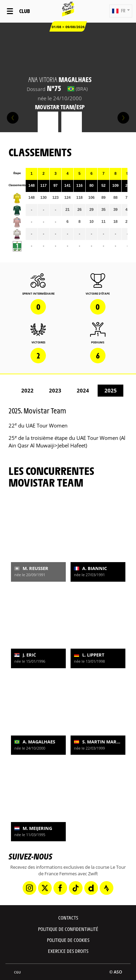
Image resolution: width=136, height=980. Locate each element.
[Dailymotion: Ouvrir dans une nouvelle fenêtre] (91, 888)
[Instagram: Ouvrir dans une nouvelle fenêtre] (29, 888)
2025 (111, 390)
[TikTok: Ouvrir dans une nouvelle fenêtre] (76, 888)
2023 (55, 390)
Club (24, 11)
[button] (121, 11)
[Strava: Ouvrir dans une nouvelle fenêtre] (107, 888)
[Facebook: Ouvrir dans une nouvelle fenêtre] (60, 888)
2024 (83, 390)
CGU (17, 972)
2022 (27, 390)
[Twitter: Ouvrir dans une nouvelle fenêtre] (45, 888)
